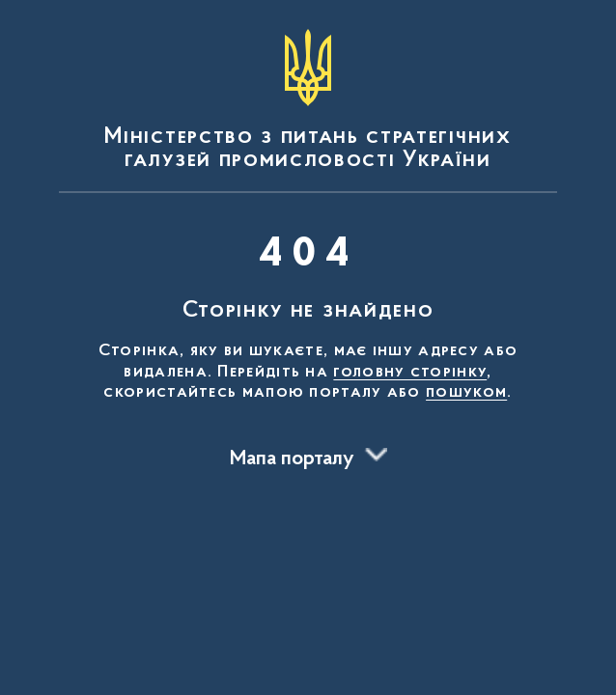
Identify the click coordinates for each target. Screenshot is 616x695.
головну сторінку (410, 373)
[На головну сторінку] (308, 100)
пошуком (466, 393)
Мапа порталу (292, 459)
